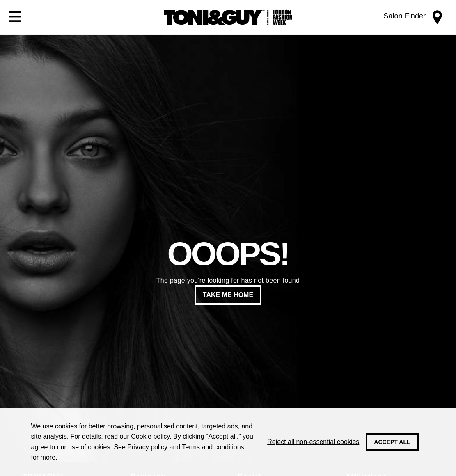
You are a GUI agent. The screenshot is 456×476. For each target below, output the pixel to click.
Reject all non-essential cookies (313, 442)
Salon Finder (404, 16)
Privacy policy (147, 447)
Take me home (228, 295)
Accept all (392, 442)
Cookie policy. (151, 436)
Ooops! (228, 254)
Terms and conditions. (214, 447)
